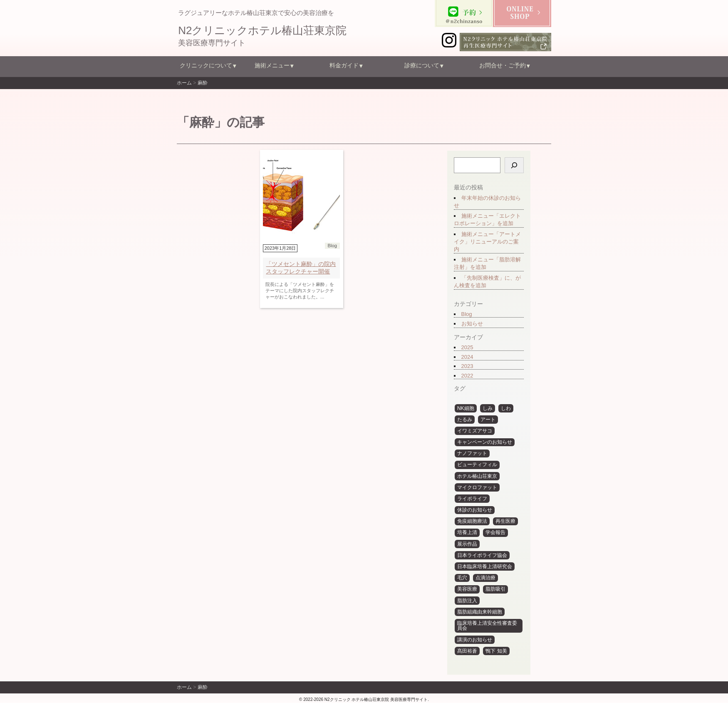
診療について (422, 65)
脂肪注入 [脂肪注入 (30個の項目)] (467, 601)
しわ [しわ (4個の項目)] (506, 408)
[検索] (514, 165)
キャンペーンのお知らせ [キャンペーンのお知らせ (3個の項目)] (484, 442)
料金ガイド (344, 65)
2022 (467, 376)
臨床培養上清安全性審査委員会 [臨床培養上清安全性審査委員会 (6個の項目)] (487, 626)
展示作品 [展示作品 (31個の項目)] (467, 544)
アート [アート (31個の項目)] (488, 420)
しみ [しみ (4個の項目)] (488, 408)
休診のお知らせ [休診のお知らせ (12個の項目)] (474, 510)
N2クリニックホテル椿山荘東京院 (262, 30)
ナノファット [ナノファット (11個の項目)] (472, 453)
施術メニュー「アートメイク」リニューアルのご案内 (487, 242)
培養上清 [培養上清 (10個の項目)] (467, 532)
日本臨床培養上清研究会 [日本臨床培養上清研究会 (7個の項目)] (484, 566)
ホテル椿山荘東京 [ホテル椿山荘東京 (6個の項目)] (477, 476)
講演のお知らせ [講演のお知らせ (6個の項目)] (474, 640)
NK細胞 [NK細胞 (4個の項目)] (465, 408)
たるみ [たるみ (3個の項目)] (464, 420)
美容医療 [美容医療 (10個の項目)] (467, 589)
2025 (467, 347)
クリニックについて (206, 65)
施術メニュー (272, 65)
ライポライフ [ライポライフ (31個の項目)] (472, 499)
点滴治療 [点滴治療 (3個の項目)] (485, 578)
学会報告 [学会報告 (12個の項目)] (495, 532)
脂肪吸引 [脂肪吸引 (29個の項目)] (495, 589)
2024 (467, 357)
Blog (466, 314)
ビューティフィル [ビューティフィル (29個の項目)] (477, 465)
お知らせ (472, 324)
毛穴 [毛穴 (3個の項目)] (462, 578)
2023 (467, 366)
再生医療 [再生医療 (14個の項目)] (505, 521)
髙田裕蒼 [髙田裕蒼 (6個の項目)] (467, 651)
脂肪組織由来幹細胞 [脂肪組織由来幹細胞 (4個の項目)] (479, 612)
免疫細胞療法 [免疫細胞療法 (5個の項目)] (472, 521)
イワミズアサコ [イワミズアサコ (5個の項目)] (474, 431)
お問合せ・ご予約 (503, 65)
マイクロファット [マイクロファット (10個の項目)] (477, 487)
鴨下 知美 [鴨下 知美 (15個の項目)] (496, 651)
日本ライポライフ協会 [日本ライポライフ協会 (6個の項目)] (482, 555)
